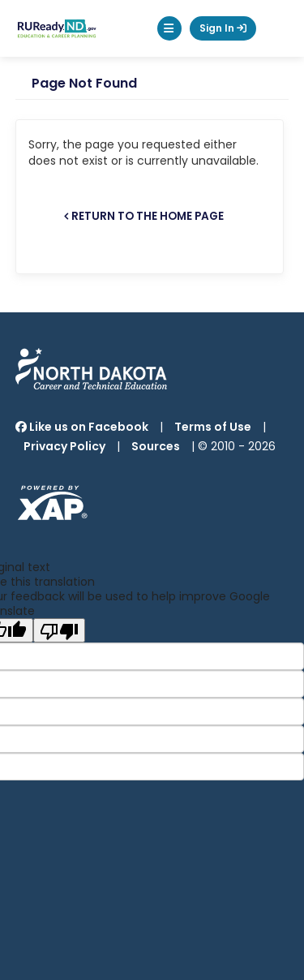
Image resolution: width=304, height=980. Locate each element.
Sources (156, 446)
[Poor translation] (59, 630)
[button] (169, 28)
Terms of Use (213, 427)
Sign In (223, 28)
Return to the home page (148, 216)
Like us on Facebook (82, 427)
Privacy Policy (64, 446)
